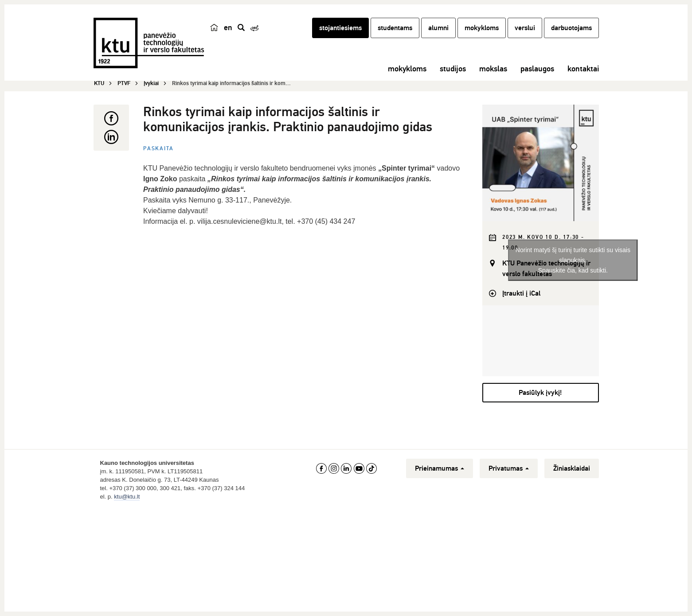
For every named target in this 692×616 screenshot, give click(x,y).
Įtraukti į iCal (521, 293)
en (228, 27)
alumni (438, 28)
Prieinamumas (440, 468)
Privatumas (509, 468)
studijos (453, 69)
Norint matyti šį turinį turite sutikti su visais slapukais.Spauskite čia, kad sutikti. (573, 260)
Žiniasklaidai (572, 468)
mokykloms (482, 28)
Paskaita (158, 149)
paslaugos (537, 69)
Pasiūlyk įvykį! (540, 393)
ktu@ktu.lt (127, 497)
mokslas (493, 69)
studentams (395, 28)
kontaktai (583, 69)
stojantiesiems (340, 28)
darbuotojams (571, 28)
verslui (525, 28)
